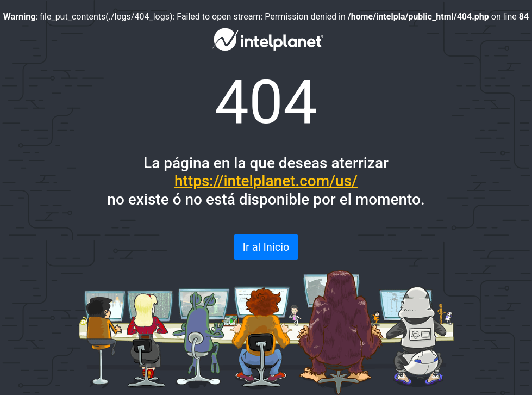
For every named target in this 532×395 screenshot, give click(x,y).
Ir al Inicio (266, 247)
